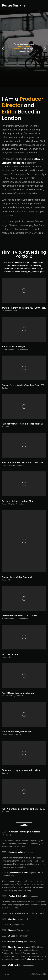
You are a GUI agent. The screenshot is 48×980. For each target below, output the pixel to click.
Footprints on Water (17, 852)
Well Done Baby (15, 965)
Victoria (11, 919)
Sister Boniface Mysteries (19, 947)
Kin (10, 925)
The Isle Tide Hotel (17, 896)
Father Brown (31, 959)
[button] (3, 49)
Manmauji (12, 930)
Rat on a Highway (16, 941)
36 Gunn (12, 936)
